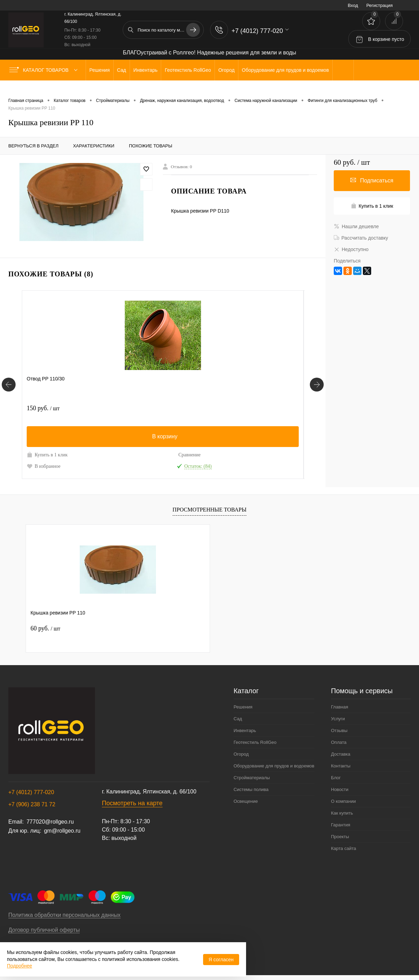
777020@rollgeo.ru (50, 822)
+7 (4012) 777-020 (31, 792)
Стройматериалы (252, 778)
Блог (336, 778)
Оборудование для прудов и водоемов (274, 766)
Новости (340, 789)
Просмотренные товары (209, 510)
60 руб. (45, 628)
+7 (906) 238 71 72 (32, 804)
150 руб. (43, 408)
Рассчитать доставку (361, 238)
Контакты (341, 766)
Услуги (338, 719)
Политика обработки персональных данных (64, 915)
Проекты (340, 837)
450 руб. (137, 408)
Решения (243, 707)
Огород (241, 754)
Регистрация (379, 5)
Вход (353, 5)
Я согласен (221, 960)
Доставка (341, 754)
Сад (238, 719)
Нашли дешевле (356, 226)
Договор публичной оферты (44, 930)
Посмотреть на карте (132, 803)
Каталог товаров (45, 70)
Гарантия (341, 825)
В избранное (44, 466)
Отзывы (339, 730)
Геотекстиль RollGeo (255, 742)
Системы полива (251, 789)
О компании (343, 801)
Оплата (339, 742)
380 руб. (231, 408)
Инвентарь (245, 730)
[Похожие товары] (9, 385)
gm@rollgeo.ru (62, 831)
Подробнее (20, 966)
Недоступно (351, 249)
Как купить (342, 813)
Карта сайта (343, 848)
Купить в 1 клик (47, 455)
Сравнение (86, 455)
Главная (339, 707)
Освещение (246, 801)
